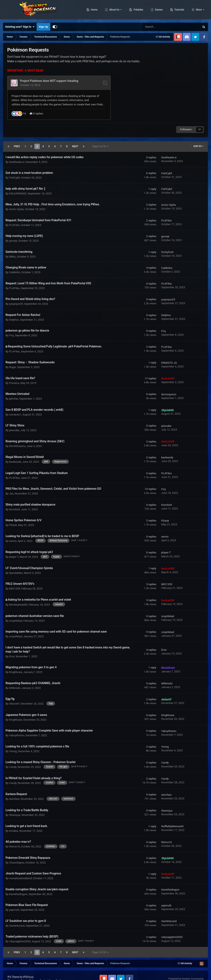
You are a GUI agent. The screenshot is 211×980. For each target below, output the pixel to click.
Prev (17, 136)
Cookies (60, 971)
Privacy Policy (28, 971)
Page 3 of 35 (100, 136)
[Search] (161, 27)
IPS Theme (13, 967)
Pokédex (160, 10)
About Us (136, 10)
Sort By (198, 136)
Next (75, 136)
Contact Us (46, 971)
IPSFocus (28, 967)
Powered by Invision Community (186, 969)
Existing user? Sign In (20, 27)
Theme (12, 971)
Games (180, 10)
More (199, 10)
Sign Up (43, 27)
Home (115, 10)
